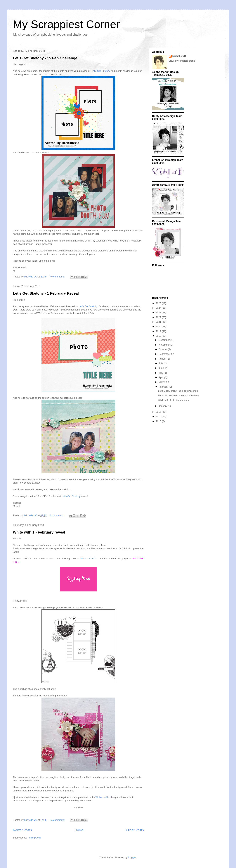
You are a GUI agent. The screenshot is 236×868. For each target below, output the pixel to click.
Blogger (132, 857)
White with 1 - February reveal (39, 532)
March (162, 382)
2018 (159, 336)
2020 (159, 326)
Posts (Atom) (35, 838)
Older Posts (135, 830)
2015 (159, 421)
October (163, 349)
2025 (159, 303)
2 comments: (57, 515)
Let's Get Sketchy (101, 71)
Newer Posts (22, 830)
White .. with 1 (103, 797)
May (161, 373)
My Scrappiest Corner (66, 24)
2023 (159, 312)
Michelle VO (179, 56)
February (164, 387)
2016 (159, 416)
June (162, 368)
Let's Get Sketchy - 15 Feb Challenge (45, 58)
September (165, 354)
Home (79, 830)
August (163, 359)
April (162, 377)
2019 (159, 331)
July (161, 363)
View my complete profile (182, 61)
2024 (159, 308)
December (165, 340)
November (165, 345)
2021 (159, 322)
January (163, 406)
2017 (159, 412)
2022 (159, 317)
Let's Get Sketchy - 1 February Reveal (46, 293)
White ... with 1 (88, 559)
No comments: (58, 277)
